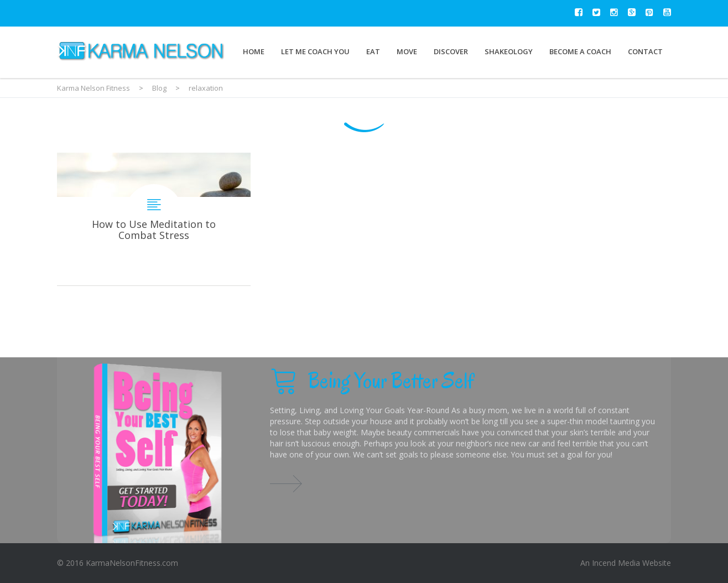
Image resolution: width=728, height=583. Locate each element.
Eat (373, 51)
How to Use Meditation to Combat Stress (154, 219)
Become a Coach (580, 51)
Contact (645, 51)
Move (407, 51)
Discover (451, 51)
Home (254, 51)
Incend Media (616, 563)
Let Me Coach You (315, 51)
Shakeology (509, 51)
